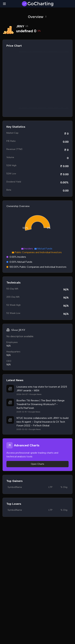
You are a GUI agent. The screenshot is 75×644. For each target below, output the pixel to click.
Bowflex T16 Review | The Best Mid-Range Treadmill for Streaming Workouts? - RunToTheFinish (40, 404)
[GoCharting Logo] (37, 4)
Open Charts (37, 464)
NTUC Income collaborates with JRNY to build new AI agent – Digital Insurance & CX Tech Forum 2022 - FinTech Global (42, 422)
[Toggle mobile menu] (4, 4)
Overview (37, 17)
